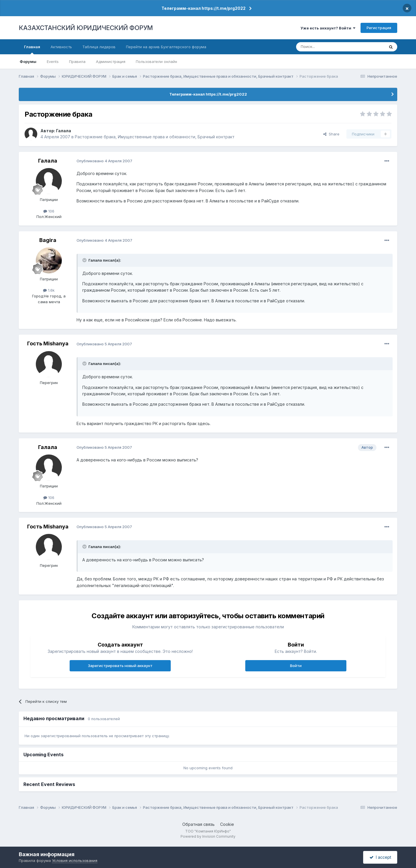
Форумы (28, 62)
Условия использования (75, 860)
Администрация (111, 62)
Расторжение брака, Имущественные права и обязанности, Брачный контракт (155, 137)
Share (331, 134)
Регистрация (379, 28)
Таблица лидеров (99, 47)
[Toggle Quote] (85, 260)
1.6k (49, 290)
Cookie (227, 824)
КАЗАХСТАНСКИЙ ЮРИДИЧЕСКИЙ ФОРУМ (86, 28)
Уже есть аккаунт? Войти (328, 28)
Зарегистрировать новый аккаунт (120, 666)
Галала (64, 131)
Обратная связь (198, 824)
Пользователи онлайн (156, 62)
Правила (77, 62)
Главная (32, 49)
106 (49, 211)
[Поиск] (324, 47)
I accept (380, 857)
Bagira (48, 240)
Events (53, 62)
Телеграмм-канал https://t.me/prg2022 (204, 8)
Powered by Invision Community (208, 836)
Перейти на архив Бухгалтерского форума (166, 47)
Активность (61, 47)
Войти (296, 666)
